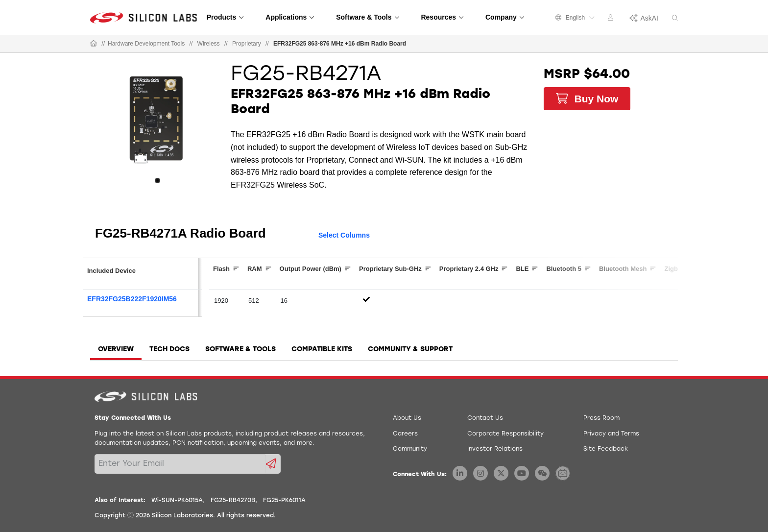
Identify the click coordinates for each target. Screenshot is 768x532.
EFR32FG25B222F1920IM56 (132, 299)
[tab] (116, 353)
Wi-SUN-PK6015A (177, 501)
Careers (405, 434)
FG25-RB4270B (233, 501)
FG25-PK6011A (284, 501)
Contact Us (485, 418)
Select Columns (344, 235)
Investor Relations (495, 449)
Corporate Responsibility (505, 434)
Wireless (209, 44)
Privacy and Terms (611, 434)
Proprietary (247, 44)
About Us (407, 418)
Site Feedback (606, 449)
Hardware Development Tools (146, 44)
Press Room (601, 418)
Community (410, 449)
